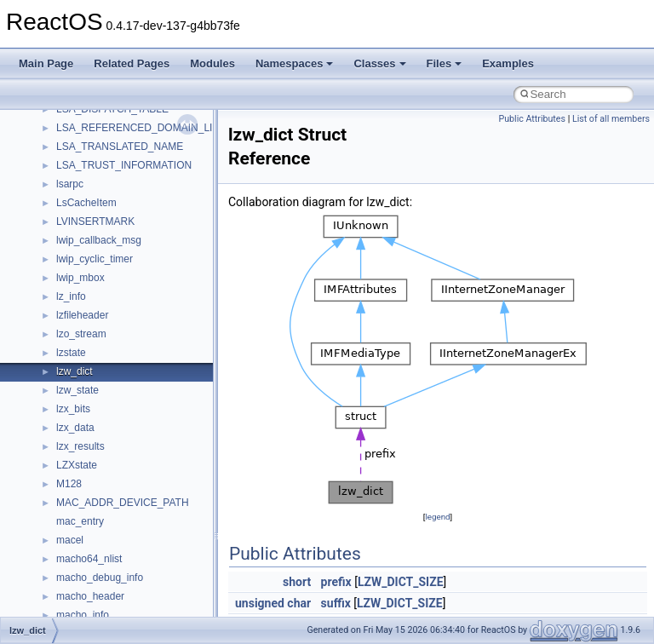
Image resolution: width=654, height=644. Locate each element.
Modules (212, 63)
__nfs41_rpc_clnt (95, 415)
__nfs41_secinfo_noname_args (127, 471)
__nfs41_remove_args (107, 302)
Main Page (46, 63)
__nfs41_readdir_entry (107, 209)
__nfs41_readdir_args (106, 171)
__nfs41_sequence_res (109, 527)
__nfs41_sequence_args (112, 509)
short (297, 582)
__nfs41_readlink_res (105, 265)
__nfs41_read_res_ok (106, 152)
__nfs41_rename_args (107, 340)
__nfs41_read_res (98, 134)
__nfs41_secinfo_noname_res (125, 490)
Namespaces (295, 63)
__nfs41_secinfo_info (104, 452)
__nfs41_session (95, 584)
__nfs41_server (92, 565)
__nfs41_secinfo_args (106, 434)
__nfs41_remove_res (104, 321)
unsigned (260, 603)
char (299, 603)
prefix (336, 582)
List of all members (611, 119)
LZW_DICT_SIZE (401, 582)
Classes (379, 63)
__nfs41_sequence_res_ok (118, 546)
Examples (508, 63)
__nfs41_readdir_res (103, 246)
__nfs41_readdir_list (102, 227)
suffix (336, 603)
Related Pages (132, 63)
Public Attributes (532, 119)
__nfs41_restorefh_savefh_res (125, 377)
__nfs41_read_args (100, 115)
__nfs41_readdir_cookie (111, 190)
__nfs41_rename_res (104, 359)
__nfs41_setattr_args (104, 602)
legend (437, 517)
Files (445, 63)
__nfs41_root (86, 396)
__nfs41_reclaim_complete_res (127, 284)
